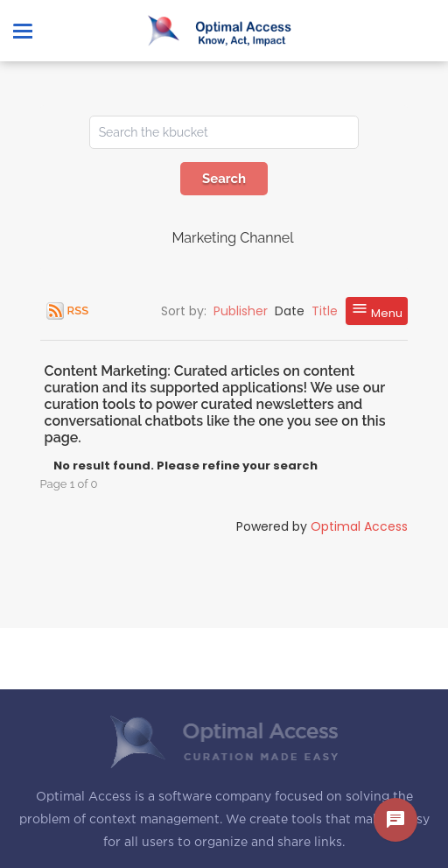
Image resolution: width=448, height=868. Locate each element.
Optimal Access (359, 526)
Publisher (241, 311)
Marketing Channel (232, 238)
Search (224, 179)
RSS (78, 311)
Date (290, 311)
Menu (377, 311)
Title (325, 311)
